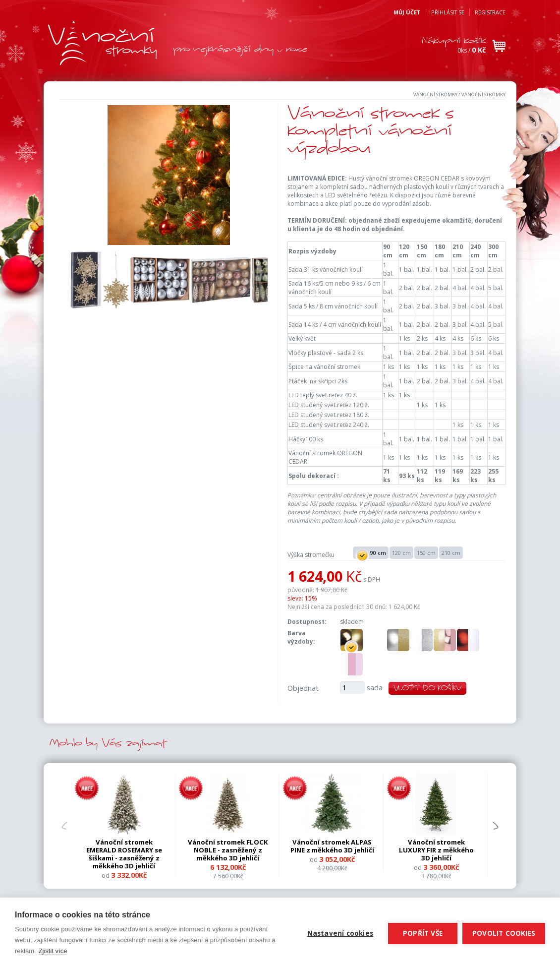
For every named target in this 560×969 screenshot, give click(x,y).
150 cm (426, 553)
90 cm (370, 553)
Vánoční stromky (435, 94)
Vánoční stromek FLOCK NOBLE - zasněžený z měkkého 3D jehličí (228, 850)
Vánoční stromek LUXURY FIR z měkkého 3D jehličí (436, 850)
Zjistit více (53, 951)
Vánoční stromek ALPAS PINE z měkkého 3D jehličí (332, 846)
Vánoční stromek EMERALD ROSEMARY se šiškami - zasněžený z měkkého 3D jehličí (124, 854)
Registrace (490, 12)
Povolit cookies (504, 933)
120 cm (401, 553)
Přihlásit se (448, 12)
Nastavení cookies (340, 933)
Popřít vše (423, 933)
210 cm (451, 553)
